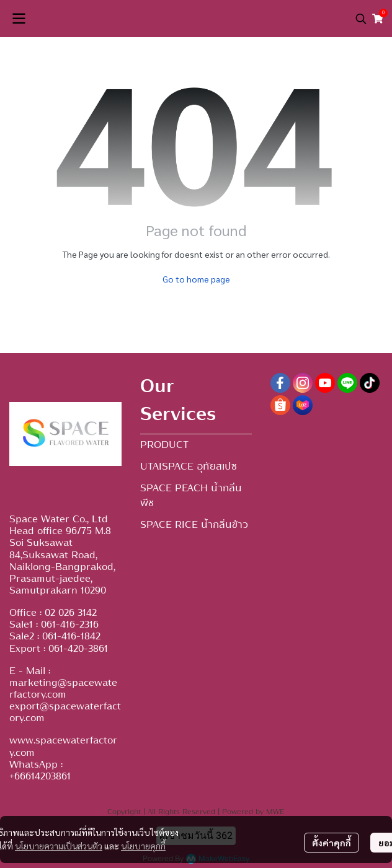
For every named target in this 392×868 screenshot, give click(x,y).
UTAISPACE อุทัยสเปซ (189, 467)
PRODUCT (164, 445)
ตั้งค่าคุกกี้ (332, 843)
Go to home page (196, 279)
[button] (361, 19)
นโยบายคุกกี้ (143, 846)
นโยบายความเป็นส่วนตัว (59, 846)
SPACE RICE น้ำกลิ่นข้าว (194, 525)
